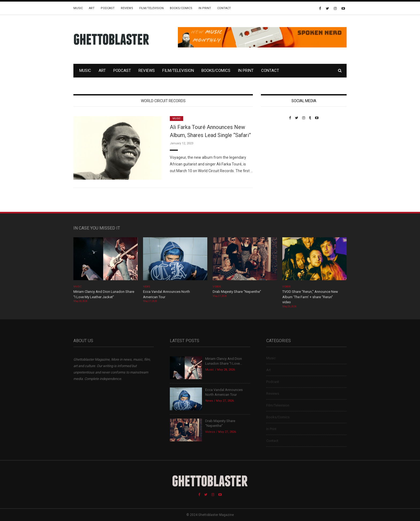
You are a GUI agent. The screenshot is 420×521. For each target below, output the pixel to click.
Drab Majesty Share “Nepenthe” (237, 292)
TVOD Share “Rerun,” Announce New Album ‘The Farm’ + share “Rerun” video (310, 297)
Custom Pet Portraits (277, 157)
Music (78, 8)
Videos (217, 287)
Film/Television (151, 8)
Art (92, 8)
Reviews (127, 8)
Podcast (108, 8)
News (147, 287)
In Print (205, 8)
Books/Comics (181, 8)
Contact (224, 8)
